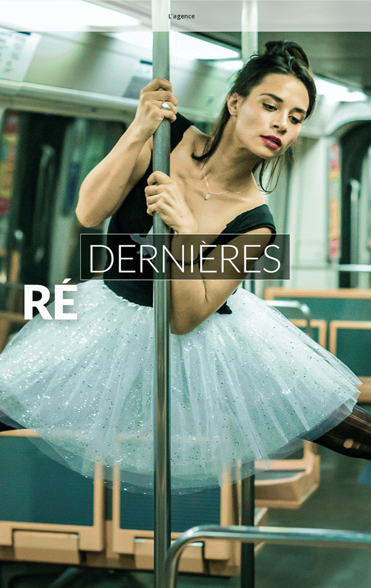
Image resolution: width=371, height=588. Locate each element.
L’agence (182, 16)
